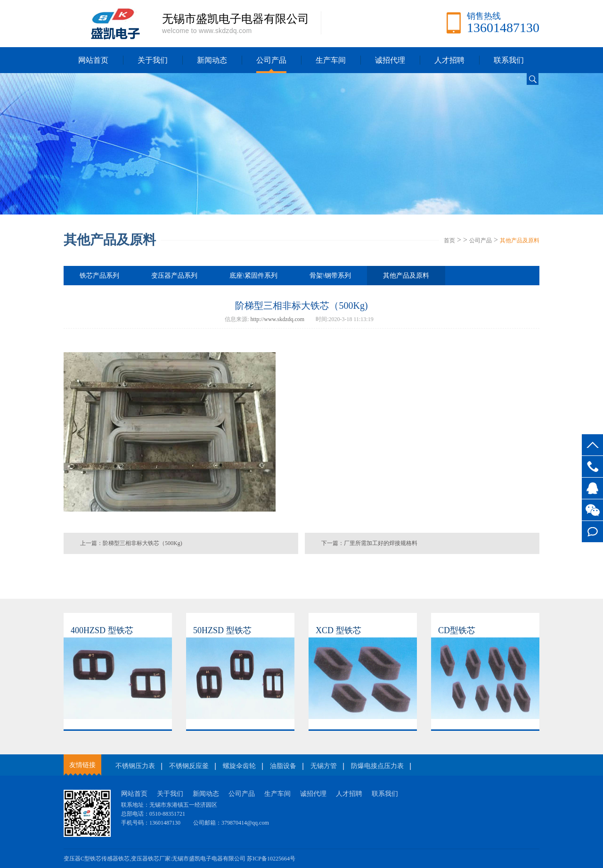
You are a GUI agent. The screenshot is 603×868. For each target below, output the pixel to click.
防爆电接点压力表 (377, 766)
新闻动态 (212, 60)
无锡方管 (324, 766)
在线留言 (592, 532)
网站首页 (93, 60)
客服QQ (592, 488)
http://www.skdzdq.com (278, 319)
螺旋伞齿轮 (239, 766)
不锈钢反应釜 (189, 766)
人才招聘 (449, 60)
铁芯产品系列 (99, 276)
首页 (449, 240)
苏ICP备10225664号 (271, 859)
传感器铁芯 (115, 859)
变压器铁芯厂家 (151, 859)
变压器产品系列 (174, 276)
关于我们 (153, 60)
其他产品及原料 (520, 240)
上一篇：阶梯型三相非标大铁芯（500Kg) (131, 543)
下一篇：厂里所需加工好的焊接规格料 (369, 543)
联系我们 (509, 60)
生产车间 (331, 60)
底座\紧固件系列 (253, 276)
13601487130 (592, 467)
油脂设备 (283, 766)
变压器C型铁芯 (82, 859)
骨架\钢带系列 (330, 276)
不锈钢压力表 (135, 766)
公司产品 (271, 60)
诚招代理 (390, 60)
